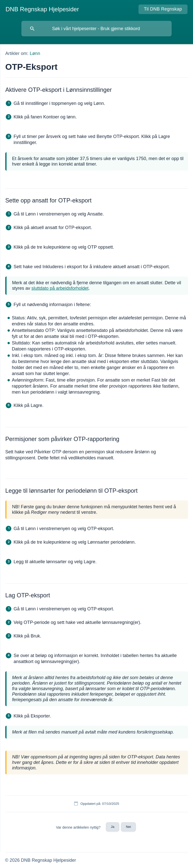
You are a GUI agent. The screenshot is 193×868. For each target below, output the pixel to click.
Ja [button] (113, 827)
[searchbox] (96, 29)
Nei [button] (128, 827)
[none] (42, 9)
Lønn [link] (35, 53)
